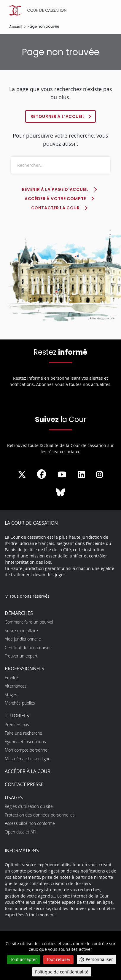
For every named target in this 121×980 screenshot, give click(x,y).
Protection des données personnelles (40, 815)
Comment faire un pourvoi (29, 622)
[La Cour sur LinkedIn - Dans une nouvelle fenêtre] (81, 475)
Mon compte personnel (27, 750)
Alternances (16, 686)
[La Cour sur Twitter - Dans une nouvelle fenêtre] (22, 475)
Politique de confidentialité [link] (62, 972)
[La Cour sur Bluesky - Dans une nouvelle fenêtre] (60, 493)
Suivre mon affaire (21, 631)
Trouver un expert (21, 656)
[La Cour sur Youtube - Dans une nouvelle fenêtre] (62, 475)
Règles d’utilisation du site (29, 806)
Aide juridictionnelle (23, 639)
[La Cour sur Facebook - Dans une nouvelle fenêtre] (42, 474)
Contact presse (24, 784)
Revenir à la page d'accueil (55, 189)
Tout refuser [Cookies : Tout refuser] (58, 959)
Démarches (19, 613)
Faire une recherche (23, 733)
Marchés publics (20, 703)
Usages (14, 797)
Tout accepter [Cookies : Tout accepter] (24, 959)
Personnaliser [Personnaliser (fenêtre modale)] (99, 959)
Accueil (16, 27)
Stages (11, 695)
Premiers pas (17, 725)
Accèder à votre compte (55, 199)
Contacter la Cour (55, 208)
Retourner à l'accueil (58, 116)
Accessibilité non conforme (30, 823)
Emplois (12, 678)
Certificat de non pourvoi (28, 648)
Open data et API (21, 832)
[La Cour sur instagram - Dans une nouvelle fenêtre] (99, 475)
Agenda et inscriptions (25, 742)
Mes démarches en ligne (28, 759)
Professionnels (24, 669)
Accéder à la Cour (28, 771)
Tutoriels (17, 716)
